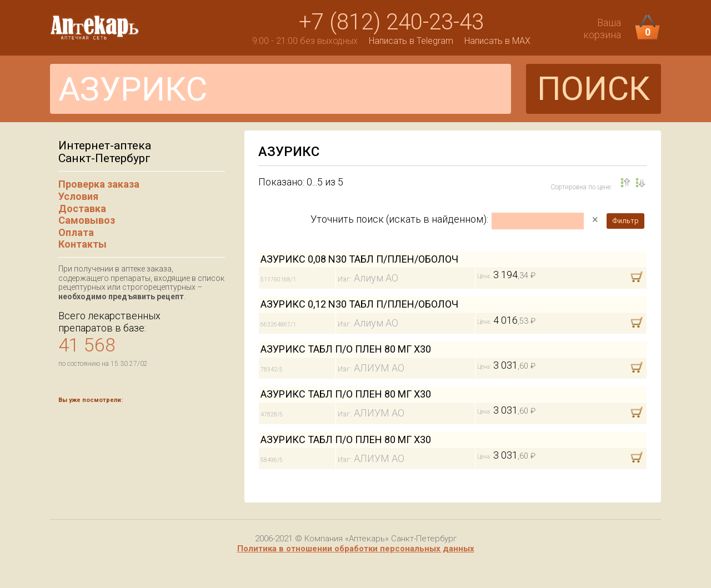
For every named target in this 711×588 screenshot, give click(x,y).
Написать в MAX (497, 41)
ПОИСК (594, 89)
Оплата (76, 232)
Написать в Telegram (411, 41)
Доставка (82, 208)
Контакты (82, 244)
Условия (78, 196)
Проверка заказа (99, 184)
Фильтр (625, 221)
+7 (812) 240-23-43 (391, 22)
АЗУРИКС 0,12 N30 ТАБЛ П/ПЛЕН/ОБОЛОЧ (359, 304)
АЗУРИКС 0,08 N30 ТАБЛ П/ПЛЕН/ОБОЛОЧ (359, 259)
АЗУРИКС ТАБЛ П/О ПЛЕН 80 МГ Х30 (346, 349)
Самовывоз (87, 220)
